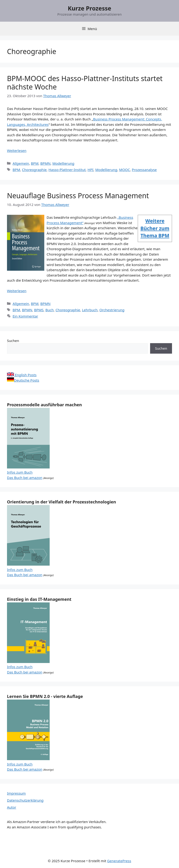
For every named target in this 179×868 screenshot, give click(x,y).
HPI (91, 170)
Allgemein (21, 163)
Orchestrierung (112, 310)
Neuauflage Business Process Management (78, 196)
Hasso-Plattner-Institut (67, 170)
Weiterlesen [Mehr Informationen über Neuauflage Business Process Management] (17, 291)
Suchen (13, 341)
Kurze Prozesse (90, 8)
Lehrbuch (90, 310)
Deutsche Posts (23, 380)
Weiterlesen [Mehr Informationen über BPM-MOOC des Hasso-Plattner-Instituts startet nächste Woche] (17, 150)
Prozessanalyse (144, 170)
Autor (12, 807)
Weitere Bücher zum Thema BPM (155, 228)
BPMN (45, 163)
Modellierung (63, 163)
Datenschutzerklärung (25, 800)
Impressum (16, 793)
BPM (35, 163)
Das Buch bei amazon (25, 478)
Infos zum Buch (20, 472)
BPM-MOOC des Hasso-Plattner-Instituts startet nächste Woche (85, 83)
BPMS (39, 310)
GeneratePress (119, 861)
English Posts (22, 375)
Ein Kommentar (25, 316)
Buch (50, 310)
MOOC (125, 170)
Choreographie (34, 170)
